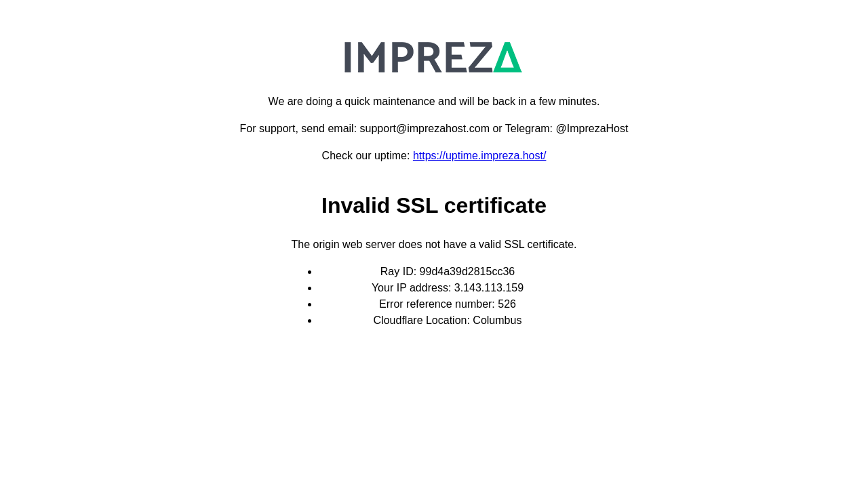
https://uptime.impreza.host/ (480, 156)
